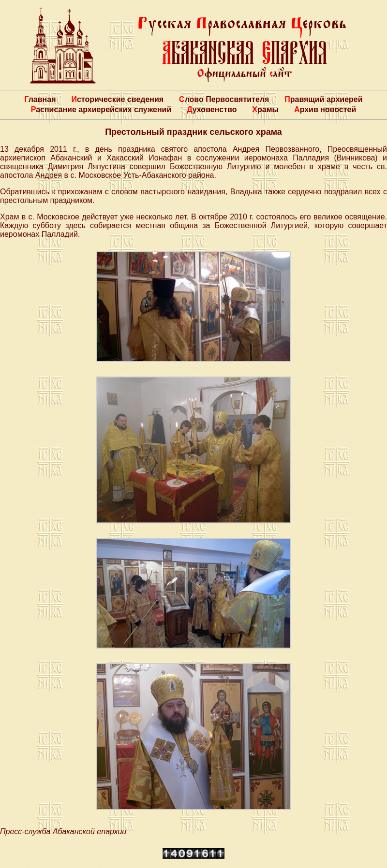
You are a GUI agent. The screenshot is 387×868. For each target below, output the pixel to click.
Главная (40, 99)
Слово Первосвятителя (224, 99)
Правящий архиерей (323, 99)
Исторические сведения (117, 99)
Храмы (265, 109)
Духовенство (212, 109)
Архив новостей (325, 109)
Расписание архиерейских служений (101, 109)
